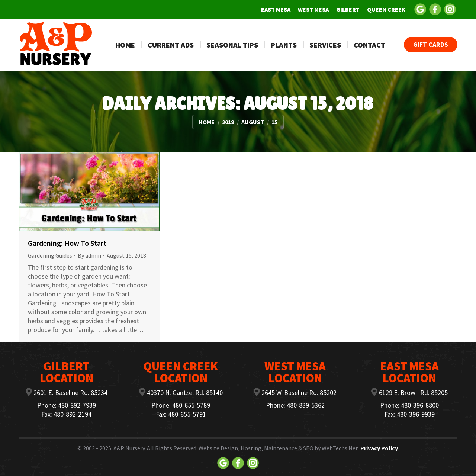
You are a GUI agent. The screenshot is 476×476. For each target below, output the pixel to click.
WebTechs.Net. (340, 448)
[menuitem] (276, 9)
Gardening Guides (50, 255)
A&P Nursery (129, 448)
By (89, 255)
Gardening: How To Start (67, 243)
